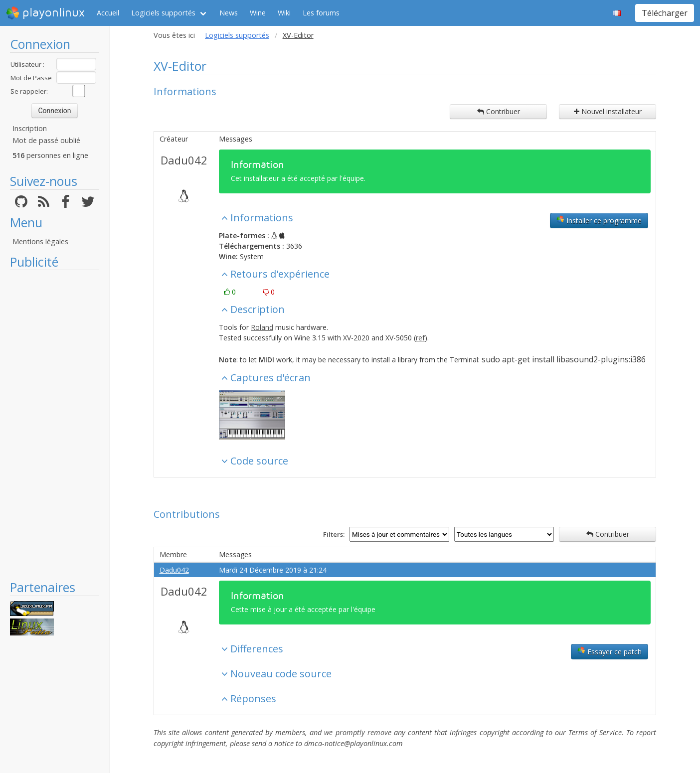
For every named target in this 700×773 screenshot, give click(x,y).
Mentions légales (40, 241)
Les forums (321, 13)
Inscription (30, 128)
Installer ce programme (599, 220)
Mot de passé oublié (46, 140)
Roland (262, 327)
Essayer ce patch (610, 651)
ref (420, 338)
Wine (258, 13)
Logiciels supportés (163, 13)
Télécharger (665, 13)
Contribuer (499, 111)
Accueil (108, 13)
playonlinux (45, 13)
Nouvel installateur (608, 111)
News (229, 13)
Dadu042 (184, 160)
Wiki (284, 13)
